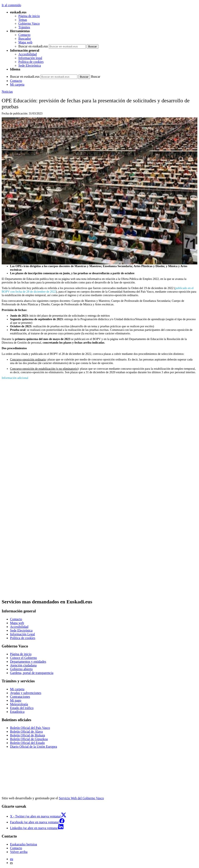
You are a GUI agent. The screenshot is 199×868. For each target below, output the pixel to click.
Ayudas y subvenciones (26, 693)
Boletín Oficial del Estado (27, 743)
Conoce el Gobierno (23, 658)
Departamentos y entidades (28, 662)
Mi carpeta (17, 84)
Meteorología (19, 704)
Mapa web (25, 42)
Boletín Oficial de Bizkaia (28, 735)
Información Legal (23, 634)
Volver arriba (19, 852)
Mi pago (16, 700)
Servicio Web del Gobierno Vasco (81, 798)
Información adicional (15, 378)
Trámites (24, 27)
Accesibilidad (28, 54)
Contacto (24, 35)
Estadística (17, 712)
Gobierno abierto (21, 669)
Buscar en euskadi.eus (33, 46)
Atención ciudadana (23, 665)
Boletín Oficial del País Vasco (30, 728)
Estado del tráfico (22, 708)
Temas (23, 20)
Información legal (30, 58)
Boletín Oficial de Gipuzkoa (29, 739)
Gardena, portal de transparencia (32, 673)
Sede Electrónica (30, 65)
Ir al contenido (11, 5)
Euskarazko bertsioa (23, 844)
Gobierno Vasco (29, 23)
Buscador (25, 39)
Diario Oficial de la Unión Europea (33, 747)
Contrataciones (20, 697)
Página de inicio (29, 16)
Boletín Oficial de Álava (26, 732)
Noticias (7, 92)
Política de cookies (31, 62)
